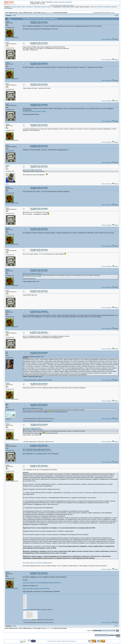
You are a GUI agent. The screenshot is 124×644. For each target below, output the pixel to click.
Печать (117, 15)
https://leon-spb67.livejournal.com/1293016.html (36, 589)
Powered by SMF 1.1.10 (53, 641)
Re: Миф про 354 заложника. (39, 22)
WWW (7, 184)
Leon (49, 12)
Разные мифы (37, 12)
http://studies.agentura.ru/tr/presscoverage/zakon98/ (37, 563)
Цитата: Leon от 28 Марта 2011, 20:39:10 (32, 170)
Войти (65, 5)
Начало (52, 5)
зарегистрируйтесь (67, 2)
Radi (7, 404)
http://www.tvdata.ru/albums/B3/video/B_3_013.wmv (37, 451)
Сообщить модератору (106, 39)
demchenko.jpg (27, 610)
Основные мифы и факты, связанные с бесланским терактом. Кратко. (31, 7)
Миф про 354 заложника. (61, 12)
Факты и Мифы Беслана (12, 12)
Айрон (8, 166)
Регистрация (70, 5)
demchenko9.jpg (27, 620)
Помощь (57, 5)
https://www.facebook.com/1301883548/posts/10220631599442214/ (42, 583)
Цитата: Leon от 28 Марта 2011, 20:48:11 (32, 274)
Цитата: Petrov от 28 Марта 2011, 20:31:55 (33, 408)
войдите (56, 2)
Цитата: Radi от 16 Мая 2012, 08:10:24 (32, 428)
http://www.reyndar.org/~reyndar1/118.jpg (34, 111)
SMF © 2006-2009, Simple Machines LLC (68, 641)
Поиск (61, 5)
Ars (7, 352)
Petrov (8, 22)
